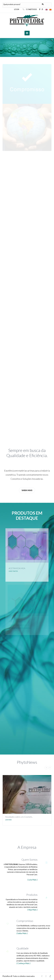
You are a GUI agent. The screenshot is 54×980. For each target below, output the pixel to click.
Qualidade (23, 948)
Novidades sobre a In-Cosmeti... (19, 817)
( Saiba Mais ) (22, 933)
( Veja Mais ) (32, 910)
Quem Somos (29, 860)
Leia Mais (8, 820)
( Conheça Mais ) (23, 963)
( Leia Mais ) (32, 880)
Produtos (32, 895)
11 (31, 9)
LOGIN (17, 9)
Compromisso (25, 921)
